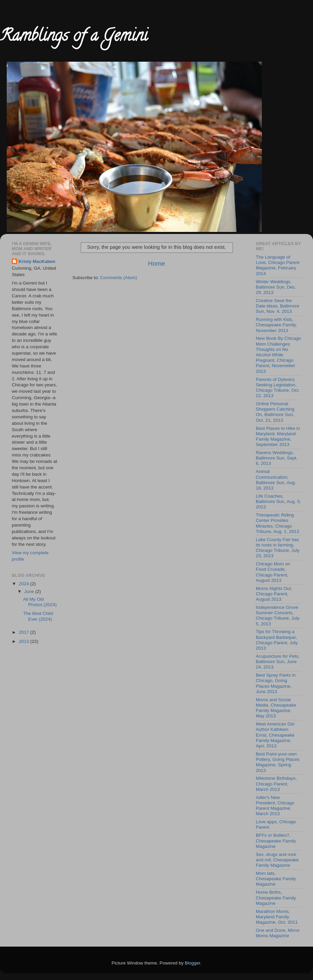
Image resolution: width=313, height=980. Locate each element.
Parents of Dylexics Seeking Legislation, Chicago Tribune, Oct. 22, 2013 (278, 388)
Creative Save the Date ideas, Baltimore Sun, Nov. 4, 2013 (277, 306)
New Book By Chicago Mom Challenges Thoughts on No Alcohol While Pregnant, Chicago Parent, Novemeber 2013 (278, 355)
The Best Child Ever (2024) (38, 616)
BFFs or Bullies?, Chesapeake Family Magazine (276, 841)
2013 (25, 641)
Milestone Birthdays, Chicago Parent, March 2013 (276, 784)
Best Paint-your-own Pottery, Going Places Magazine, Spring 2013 (278, 762)
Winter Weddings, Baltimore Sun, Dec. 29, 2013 (276, 287)
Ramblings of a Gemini (74, 37)
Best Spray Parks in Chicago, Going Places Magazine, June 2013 (276, 683)
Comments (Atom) (119, 278)
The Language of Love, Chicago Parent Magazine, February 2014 (278, 265)
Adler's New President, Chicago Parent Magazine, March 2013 (275, 806)
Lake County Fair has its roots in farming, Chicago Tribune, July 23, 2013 (278, 548)
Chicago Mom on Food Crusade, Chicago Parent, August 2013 (273, 572)
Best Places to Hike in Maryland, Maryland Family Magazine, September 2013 (278, 437)
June (30, 591)
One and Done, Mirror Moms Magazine (278, 933)
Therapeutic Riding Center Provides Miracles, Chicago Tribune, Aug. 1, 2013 (277, 523)
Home (156, 263)
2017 (25, 632)
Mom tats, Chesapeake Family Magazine (276, 879)
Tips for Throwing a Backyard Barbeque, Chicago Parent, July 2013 (277, 640)
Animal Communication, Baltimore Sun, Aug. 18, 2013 (276, 480)
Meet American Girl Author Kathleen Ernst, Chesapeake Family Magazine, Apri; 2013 (275, 735)
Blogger (193, 963)
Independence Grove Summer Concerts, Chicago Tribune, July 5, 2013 (278, 616)
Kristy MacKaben (37, 261)
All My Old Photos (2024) (40, 602)
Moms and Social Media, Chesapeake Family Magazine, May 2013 (276, 708)
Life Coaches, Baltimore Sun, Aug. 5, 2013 (278, 501)
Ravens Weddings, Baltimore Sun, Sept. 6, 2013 (277, 458)
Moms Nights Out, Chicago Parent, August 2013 (274, 594)
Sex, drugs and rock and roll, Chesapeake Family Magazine (277, 860)
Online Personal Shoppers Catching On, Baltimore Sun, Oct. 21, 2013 (275, 412)
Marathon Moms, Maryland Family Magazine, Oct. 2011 (277, 917)
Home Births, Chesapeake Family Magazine (276, 898)
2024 (25, 584)
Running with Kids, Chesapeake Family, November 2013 (276, 325)
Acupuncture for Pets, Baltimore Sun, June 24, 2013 (278, 662)
